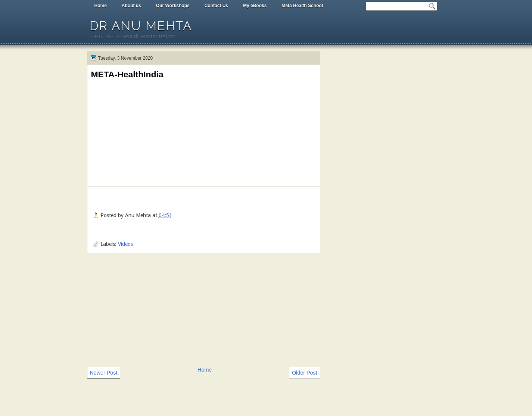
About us (131, 6)
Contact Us (216, 6)
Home (101, 6)
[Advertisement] (204, 309)
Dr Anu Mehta (141, 26)
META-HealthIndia (127, 74)
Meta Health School (302, 6)
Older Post (305, 373)
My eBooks (255, 6)
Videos (125, 244)
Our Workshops (173, 6)
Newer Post (104, 373)
